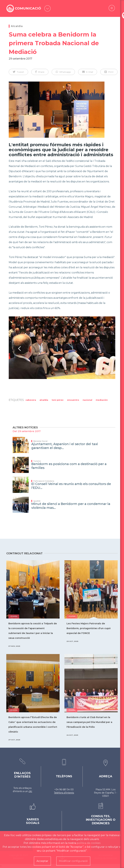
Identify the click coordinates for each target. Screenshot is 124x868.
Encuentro (73, 400)
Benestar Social (40, 441)
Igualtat (37, 501)
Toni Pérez (58, 400)
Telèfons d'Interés (64, 793)
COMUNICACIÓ (29, 8)
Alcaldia (17, 26)
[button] (18, 72)
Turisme (37, 461)
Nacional (87, 400)
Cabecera (31, 400)
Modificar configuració (73, 861)
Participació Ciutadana (44, 481)
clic (30, 791)
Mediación (102, 400)
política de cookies (89, 843)
